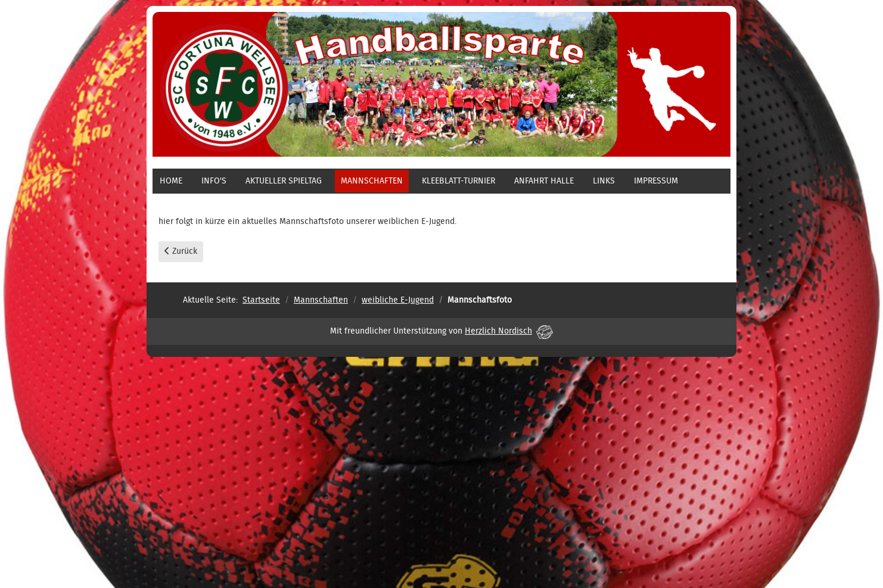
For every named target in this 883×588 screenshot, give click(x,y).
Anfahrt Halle (544, 181)
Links (604, 181)
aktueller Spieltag (284, 181)
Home (171, 181)
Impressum (656, 181)
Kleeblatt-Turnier (458, 181)
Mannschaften (372, 181)
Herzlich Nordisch (509, 331)
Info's (214, 181)
